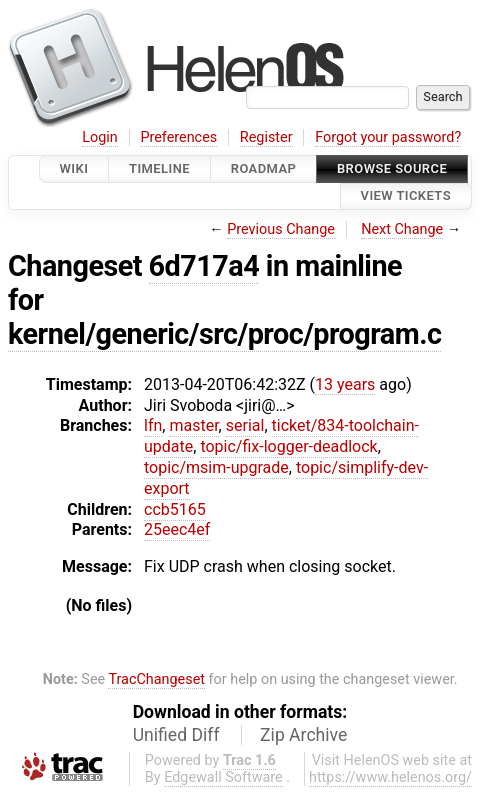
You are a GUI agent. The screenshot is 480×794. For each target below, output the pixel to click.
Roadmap (264, 168)
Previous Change (281, 229)
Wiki (74, 168)
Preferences (178, 137)
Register (266, 137)
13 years (345, 384)
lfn (153, 425)
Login (100, 137)
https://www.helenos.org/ (390, 777)
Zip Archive (303, 735)
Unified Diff (176, 735)
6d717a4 (204, 266)
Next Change (402, 229)
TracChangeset (156, 679)
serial (245, 425)
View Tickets (406, 196)
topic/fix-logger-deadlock (288, 446)
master (193, 425)
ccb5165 (175, 509)
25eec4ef (177, 529)
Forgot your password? (388, 137)
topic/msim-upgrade (216, 467)
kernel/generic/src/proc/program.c (224, 334)
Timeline (159, 168)
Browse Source (392, 168)
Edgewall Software (223, 777)
